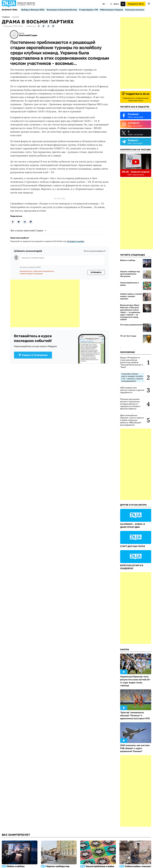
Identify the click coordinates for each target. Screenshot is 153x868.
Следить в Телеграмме (33, 355)
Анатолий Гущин (28, 35)
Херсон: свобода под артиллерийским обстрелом (130, 274)
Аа (123, 4)
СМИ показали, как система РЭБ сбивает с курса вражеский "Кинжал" (135, 748)
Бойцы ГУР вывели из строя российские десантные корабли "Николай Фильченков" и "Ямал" (132, 362)
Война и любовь (128, 260)
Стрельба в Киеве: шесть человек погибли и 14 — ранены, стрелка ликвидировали (132, 377)
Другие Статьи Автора (133, 505)
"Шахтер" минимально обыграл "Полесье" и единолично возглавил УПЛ (135, 716)
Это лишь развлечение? (131, 325)
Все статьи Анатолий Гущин (27, 230)
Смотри (125, 650)
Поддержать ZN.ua (136, 4)
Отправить (96, 272)
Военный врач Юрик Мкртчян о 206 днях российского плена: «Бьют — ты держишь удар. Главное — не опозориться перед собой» (130, 312)
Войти (116, 4)
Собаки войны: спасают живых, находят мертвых (131, 296)
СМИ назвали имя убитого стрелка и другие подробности (132, 390)
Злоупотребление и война (129, 284)
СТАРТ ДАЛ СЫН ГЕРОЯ (133, 546)
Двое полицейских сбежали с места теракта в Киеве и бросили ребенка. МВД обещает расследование (132, 420)
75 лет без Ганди (128, 336)
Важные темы (10, 10)
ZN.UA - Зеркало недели (136, 172)
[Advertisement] (45, 303)
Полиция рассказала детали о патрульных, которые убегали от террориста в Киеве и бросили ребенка (130, 404)
